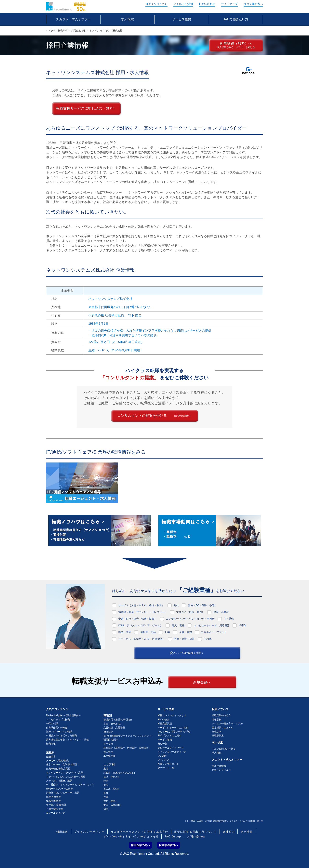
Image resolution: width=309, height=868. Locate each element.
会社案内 (229, 832)
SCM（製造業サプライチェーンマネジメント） (129, 736)
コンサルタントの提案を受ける (154, 416)
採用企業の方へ (253, 4)
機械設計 (108, 732)
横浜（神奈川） (112, 777)
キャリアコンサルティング (172, 752)
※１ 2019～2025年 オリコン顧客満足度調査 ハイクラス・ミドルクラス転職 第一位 (224, 821)
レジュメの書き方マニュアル (227, 723)
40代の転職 (52, 723)
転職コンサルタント (168, 764)
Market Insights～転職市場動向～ (64, 715)
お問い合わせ (207, 4)
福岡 (106, 809)
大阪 (106, 797)
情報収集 (217, 720)
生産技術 (108, 744)
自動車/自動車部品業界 (58, 769)
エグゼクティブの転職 (58, 720)
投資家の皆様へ (168, 845)
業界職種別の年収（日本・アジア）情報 (67, 740)
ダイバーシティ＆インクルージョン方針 (131, 836)
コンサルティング (56, 813)
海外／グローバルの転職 (59, 732)
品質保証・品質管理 (114, 728)
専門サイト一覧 (166, 768)
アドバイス (164, 760)
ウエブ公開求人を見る (224, 749)
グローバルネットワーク (171, 748)
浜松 (106, 785)
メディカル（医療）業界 (59, 781)
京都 (106, 793)
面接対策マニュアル (222, 728)
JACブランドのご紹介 (169, 736)
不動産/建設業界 (55, 809)
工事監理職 (109, 756)
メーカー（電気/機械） (58, 761)
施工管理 (108, 752)
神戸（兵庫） (111, 801)
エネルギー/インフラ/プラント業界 (65, 773)
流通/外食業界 (54, 797)
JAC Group (173, 836)
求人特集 (217, 753)
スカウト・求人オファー (227, 760)
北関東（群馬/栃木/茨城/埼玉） (120, 773)
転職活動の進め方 (221, 715)
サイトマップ (229, 4)
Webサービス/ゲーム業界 (60, 789)
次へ (187, 653)
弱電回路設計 (111, 740)
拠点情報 (247, 832)
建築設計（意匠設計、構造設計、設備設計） (127, 748)
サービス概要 (166, 709)
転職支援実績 (165, 723)
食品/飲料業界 (54, 801)
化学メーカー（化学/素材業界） (63, 765)
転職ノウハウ (220, 709)
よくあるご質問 (183, 4)
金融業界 (51, 757)
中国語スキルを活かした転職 (61, 736)
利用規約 (62, 832)
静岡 (106, 781)
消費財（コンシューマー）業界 (63, 793)
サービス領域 (165, 740)
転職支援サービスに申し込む (86, 109)
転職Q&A (217, 732)
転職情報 (51, 744)
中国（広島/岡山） (113, 805)
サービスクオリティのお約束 (173, 728)
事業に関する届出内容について (195, 832)
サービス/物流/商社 (56, 805)
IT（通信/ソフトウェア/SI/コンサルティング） (71, 785)
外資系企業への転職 (57, 728)
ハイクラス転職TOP (57, 31)
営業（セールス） (113, 724)
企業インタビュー (221, 770)
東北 (106, 769)
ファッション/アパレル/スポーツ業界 (66, 777)
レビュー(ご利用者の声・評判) (174, 732)
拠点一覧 (162, 744)
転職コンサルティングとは (172, 715)
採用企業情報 (78, 31)
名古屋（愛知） (112, 789)
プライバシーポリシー (89, 832)
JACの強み (163, 720)
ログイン (156, 4)
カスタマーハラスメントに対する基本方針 (139, 832)
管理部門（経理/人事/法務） (118, 720)
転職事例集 (218, 736)
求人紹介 (162, 756)
